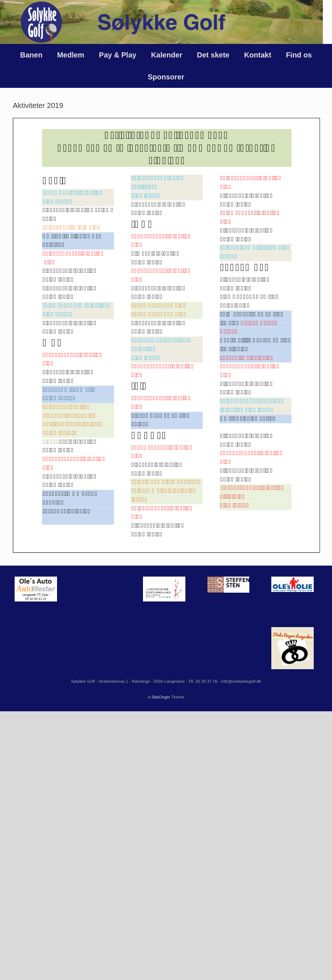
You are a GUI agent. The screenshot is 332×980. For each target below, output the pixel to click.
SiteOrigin (161, 697)
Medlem (71, 55)
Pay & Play (118, 55)
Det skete (213, 55)
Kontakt (257, 55)
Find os (299, 55)
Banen (31, 55)
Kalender (167, 55)
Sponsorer (166, 77)
